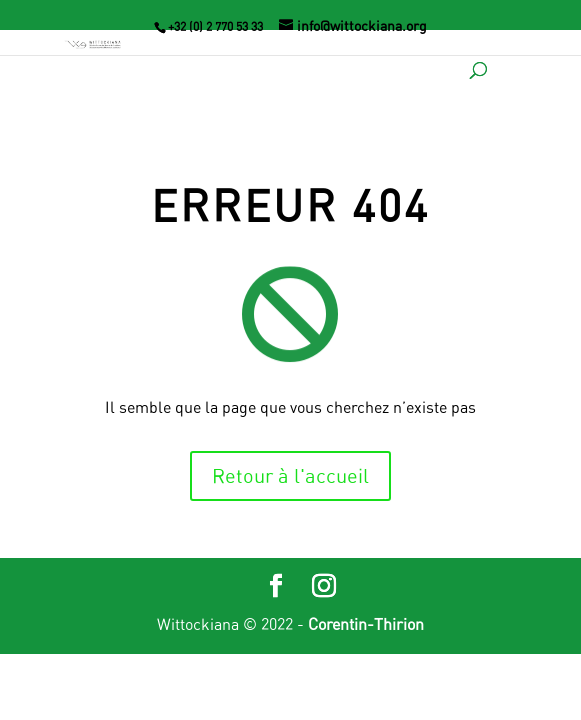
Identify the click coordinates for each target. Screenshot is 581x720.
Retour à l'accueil (290, 475)
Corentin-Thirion (366, 624)
